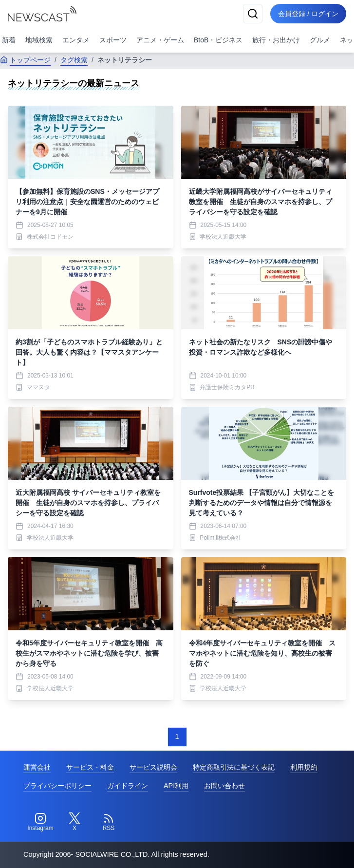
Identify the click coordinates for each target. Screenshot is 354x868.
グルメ (320, 40)
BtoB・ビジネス (218, 40)
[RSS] (109, 822)
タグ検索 (74, 60)
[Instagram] (40, 822)
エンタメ (76, 40)
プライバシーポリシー (57, 786)
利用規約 (304, 767)
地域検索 (39, 40)
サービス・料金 (90, 767)
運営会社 (37, 767)
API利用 (176, 786)
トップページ (25, 60)
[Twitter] (75, 822)
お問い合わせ (224, 786)
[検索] (253, 14)
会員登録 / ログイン (308, 14)
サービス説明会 (153, 767)
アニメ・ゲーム (160, 40)
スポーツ (113, 40)
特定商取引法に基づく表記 (234, 767)
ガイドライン (128, 786)
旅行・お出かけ (276, 40)
